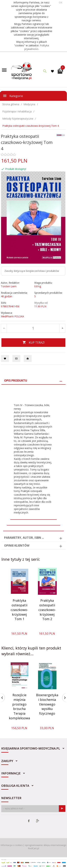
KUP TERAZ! (33, 343)
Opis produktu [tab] (16, 380)
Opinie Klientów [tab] (17, 545)
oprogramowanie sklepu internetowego (46, 845)
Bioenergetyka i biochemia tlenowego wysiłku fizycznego (47, 704)
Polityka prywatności (37, 47)
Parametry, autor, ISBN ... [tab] (24, 538)
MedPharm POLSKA (12, 316)
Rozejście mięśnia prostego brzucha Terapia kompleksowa (19, 706)
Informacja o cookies (12, 845)
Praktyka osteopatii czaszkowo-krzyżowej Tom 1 (19, 610)
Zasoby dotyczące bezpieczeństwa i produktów (32, 271)
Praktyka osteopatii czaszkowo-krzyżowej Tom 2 (47, 610)
